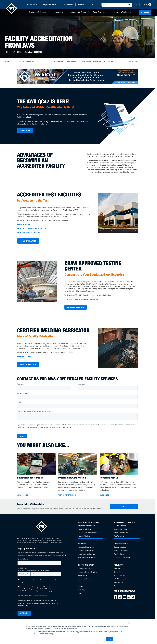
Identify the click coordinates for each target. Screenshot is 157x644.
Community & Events (78, 12)
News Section (118, 582)
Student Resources (120, 547)
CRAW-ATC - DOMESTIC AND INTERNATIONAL (82, 299)
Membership (59, 12)
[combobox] (114, 5)
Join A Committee (120, 579)
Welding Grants (119, 554)
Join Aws (145, 12)
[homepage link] (47, 526)
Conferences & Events (85, 568)
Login (145, 4)
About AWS (32, 4)
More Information (28, 241)
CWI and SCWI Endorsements (87, 533)
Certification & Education (38, 12)
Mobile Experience (84, 579)
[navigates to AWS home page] (11, 9)
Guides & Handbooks (121, 533)
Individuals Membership (86, 547)
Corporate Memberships (86, 551)
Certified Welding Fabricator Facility (98, 61)
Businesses (68, 4)
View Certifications (66, 495)
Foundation (118, 568)
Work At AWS (118, 586)
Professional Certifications (86, 526)
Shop (94, 4)
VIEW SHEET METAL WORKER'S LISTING (32, 229)
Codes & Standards (120, 526)
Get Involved (118, 572)
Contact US (132, 61)
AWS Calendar (82, 575)
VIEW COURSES (23, 495)
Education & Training (85, 529)
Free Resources (119, 536)
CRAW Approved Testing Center (63, 61)
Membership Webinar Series (87, 557)
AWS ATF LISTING (24, 225)
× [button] (129, 623)
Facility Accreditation (34, 52)
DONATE (124, 507)
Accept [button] (109, 639)
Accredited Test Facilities (29, 61)
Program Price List (84, 536)
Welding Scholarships (121, 551)
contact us (137, 4)
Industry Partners (120, 575)
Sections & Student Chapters (87, 572)
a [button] (49, 13)
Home (7, 52)
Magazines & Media (50, 4)
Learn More (25, 130)
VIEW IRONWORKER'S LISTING (29, 233)
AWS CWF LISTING (24, 356)
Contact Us (81, 590)
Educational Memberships (86, 554)
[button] (129, 5)
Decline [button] (119, 639)
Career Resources (99, 12)
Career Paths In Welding (122, 557)
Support (81, 586)
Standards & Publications (122, 12)
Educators (82, 4)
